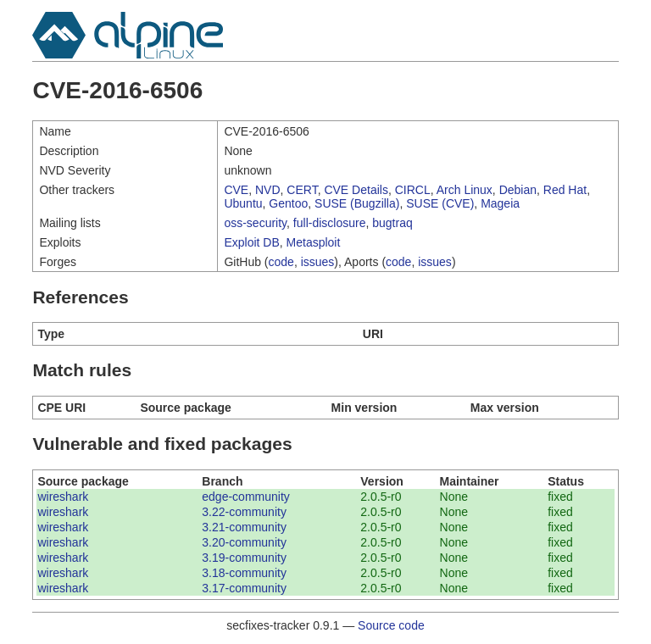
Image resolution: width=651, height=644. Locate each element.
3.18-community (244, 573)
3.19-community (244, 558)
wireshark (63, 497)
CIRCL (413, 190)
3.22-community (244, 512)
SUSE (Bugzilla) (357, 203)
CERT (302, 190)
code (281, 262)
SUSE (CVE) (440, 203)
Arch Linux (465, 190)
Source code (391, 625)
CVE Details (356, 190)
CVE (236, 190)
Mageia (500, 203)
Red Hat (565, 190)
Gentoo (288, 203)
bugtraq (392, 223)
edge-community (246, 497)
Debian (518, 190)
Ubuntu (243, 203)
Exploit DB (251, 242)
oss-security (255, 223)
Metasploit (314, 242)
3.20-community (244, 542)
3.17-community (244, 588)
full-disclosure (330, 223)
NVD (268, 190)
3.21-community (244, 527)
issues (318, 262)
